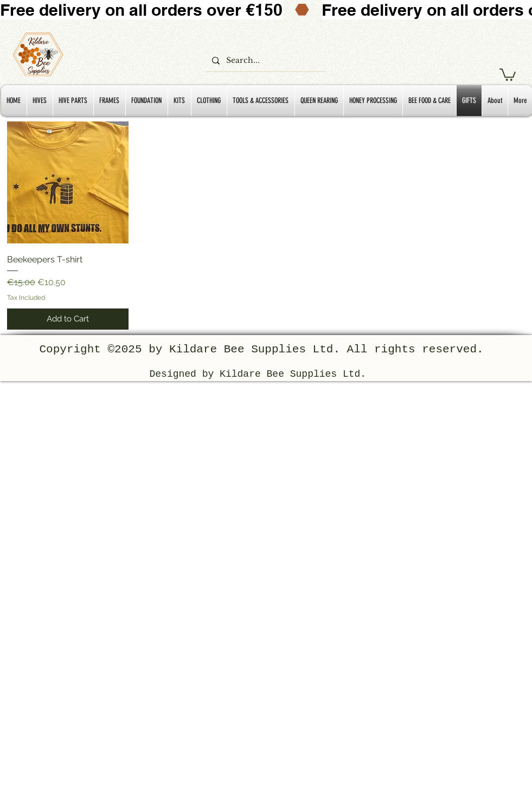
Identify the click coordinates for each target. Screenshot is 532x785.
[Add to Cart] (68, 319)
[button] (508, 74)
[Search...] (265, 61)
